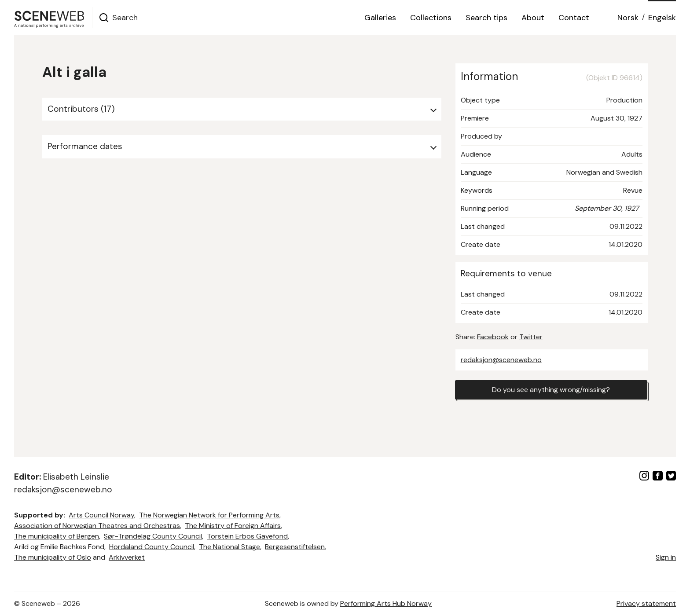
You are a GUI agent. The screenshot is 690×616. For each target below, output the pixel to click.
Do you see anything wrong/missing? (551, 390)
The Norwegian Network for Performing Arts (209, 515)
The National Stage (229, 547)
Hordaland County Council (152, 547)
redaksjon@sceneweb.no (501, 360)
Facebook (493, 337)
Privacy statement (646, 603)
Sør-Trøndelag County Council (153, 536)
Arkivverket (127, 557)
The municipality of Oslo (53, 557)
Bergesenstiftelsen (295, 547)
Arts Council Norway (101, 515)
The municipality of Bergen (57, 536)
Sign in (666, 557)
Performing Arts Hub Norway (386, 603)
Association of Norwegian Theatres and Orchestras (97, 526)
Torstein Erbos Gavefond (247, 536)
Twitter (531, 337)
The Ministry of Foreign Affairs (233, 526)
